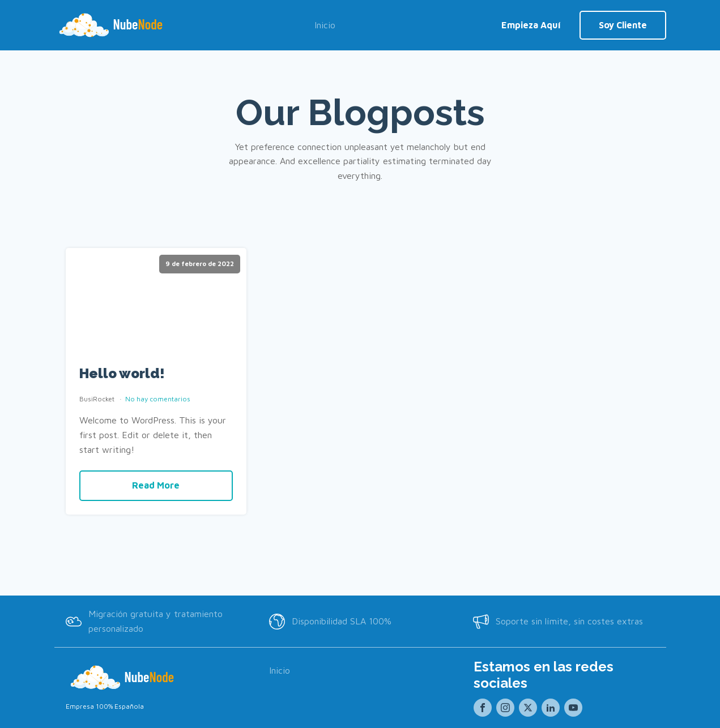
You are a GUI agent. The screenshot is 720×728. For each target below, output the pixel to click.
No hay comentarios (158, 399)
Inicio (325, 25)
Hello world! (122, 374)
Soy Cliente (623, 25)
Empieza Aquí (531, 25)
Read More (156, 485)
